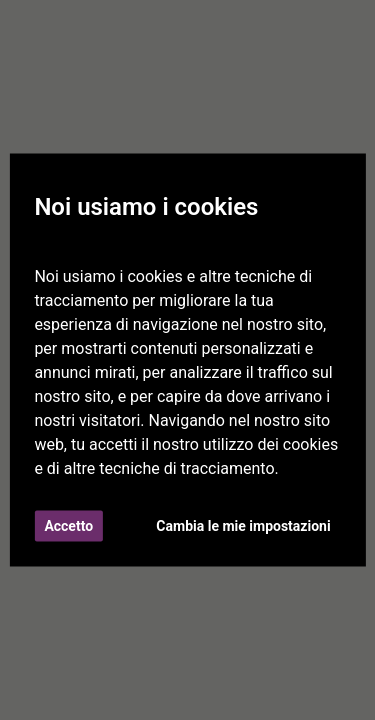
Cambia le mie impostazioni (243, 526)
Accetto (68, 526)
